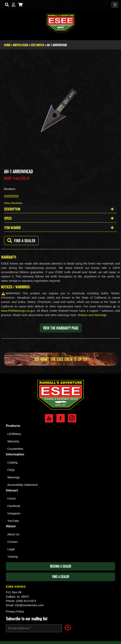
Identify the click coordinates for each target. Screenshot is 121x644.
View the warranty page (61, 328)
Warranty (13, 441)
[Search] (6, 5)
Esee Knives (37, 45)
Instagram (14, 513)
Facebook (14, 506)
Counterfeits (15, 449)
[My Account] (13, 5)
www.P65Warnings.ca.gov (18, 311)
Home (7, 45)
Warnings (14, 477)
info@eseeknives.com (29, 605)
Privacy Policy (15, 611)
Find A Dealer (61, 577)
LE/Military (14, 434)
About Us (14, 534)
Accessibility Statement (23, 485)
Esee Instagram (72, 418)
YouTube (13, 521)
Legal (11, 549)
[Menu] (115, 5)
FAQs (11, 470)
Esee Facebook (60, 418)
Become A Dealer (61, 566)
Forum (12, 498)
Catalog (13, 462)
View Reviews (13, 203)
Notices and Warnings (92, 315)
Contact (13, 542)
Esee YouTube (49, 418)
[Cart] (20, 5)
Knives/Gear (20, 45)
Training (13, 557)
